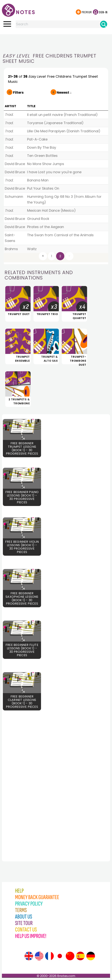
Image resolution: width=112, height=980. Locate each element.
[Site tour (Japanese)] (60, 956)
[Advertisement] (56, 42)
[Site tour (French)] (49, 956)
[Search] (104, 24)
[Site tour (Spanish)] (80, 956)
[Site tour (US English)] (39, 956)
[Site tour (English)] (29, 956)
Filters (18, 93)
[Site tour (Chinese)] (70, 956)
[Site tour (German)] (91, 956)
